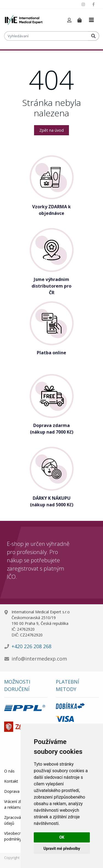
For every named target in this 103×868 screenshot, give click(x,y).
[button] (69, 20)
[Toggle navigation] (91, 20)
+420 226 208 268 (31, 646)
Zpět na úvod (51, 130)
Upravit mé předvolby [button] (62, 849)
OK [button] (62, 837)
